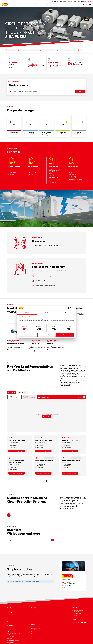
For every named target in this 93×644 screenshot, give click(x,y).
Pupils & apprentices (35, 634)
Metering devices (10, 642)
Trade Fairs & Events (82, 1)
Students (33, 632)
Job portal (33, 627)
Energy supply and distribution (13, 641)
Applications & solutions (13, 631)
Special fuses (10, 621)
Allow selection (46, 335)
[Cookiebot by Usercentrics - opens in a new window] (69, 308)
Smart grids (9, 639)
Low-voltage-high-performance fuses (14, 617)
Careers (33, 624)
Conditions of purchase (72, 1)
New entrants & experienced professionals (37, 629)
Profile (33, 610)
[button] (13, 4)
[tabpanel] (47, 439)
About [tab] (66, 313)
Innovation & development (37, 612)
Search (81, 91)
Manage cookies (46, 417)
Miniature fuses (10, 619)
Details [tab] (47, 313)
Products (9, 608)
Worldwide (89, 1)
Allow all (65, 335)
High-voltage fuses (11, 612)
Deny (28, 335)
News (32, 620)
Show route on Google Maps (16, 451)
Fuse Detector (10, 625)
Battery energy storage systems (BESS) (13, 634)
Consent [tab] (27, 313)
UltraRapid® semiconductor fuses (14, 614)
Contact (54, 1)
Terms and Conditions (61, 1)
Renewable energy (11, 637)
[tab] (12, 392)
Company (34, 608)
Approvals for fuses (11, 610)
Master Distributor (45, 397)
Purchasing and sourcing (36, 618)
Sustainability (34, 614)
